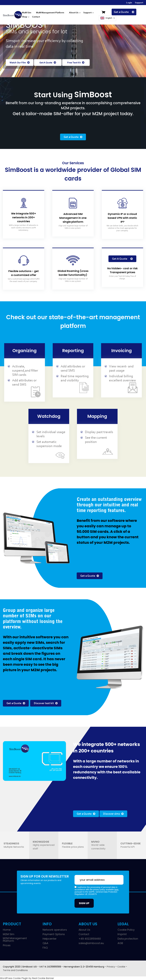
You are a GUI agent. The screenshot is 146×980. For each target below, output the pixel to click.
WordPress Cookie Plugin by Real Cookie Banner (27, 978)
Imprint (122, 934)
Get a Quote (124, 12)
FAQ (45, 948)
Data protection (128, 939)
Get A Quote (48, 63)
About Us (74, 13)
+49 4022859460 (90, 939)
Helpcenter (50, 939)
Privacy (111, 967)
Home (7, 930)
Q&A (45, 943)
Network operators (55, 930)
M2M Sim (27, 13)
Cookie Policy (126, 930)
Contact (36, 17)
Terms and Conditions (15, 970)
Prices (7, 945)
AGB (120, 943)
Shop (25, 17)
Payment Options (54, 934)
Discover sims (113, 814)
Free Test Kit (76, 63)
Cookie (121, 967)
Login (129, 3)
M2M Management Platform (50, 13)
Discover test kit (46, 703)
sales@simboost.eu (91, 943)
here (116, 890)
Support (139, 3)
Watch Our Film (20, 63)
